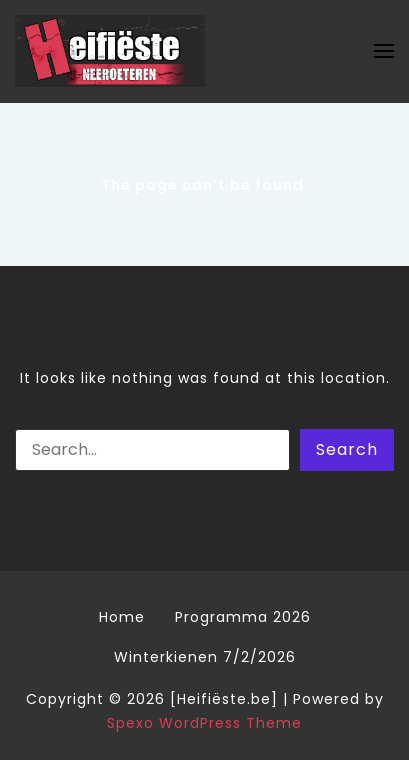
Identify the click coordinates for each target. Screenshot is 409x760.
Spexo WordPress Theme (204, 723)
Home (122, 617)
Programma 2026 (243, 617)
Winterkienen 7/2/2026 (205, 657)
